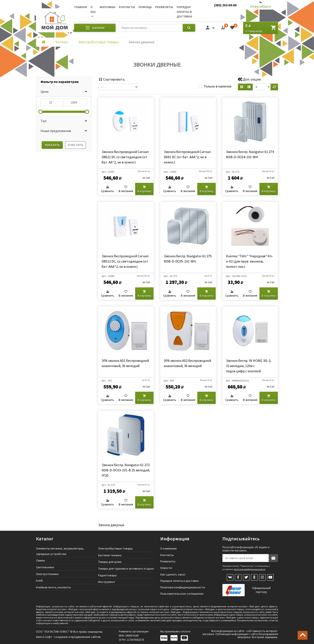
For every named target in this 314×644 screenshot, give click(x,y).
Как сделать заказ (173, 574)
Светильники (45, 567)
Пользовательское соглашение (182, 594)
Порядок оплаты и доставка (184, 12)
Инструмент (107, 582)
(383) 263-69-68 (225, 5)
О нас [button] (93, 9)
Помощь (145, 7)
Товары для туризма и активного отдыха (126, 568)
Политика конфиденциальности (183, 587)
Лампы (40, 560)
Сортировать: (112, 79)
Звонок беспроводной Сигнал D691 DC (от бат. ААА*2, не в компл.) (187, 157)
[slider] (41, 112)
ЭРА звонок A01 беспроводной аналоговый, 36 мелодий (125, 363)
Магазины (108, 7)
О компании (168, 548)
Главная (81, 7)
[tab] (64, 82)
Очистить (75, 145)
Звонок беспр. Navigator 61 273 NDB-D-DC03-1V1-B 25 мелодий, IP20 (126, 470)
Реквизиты (164, 7)
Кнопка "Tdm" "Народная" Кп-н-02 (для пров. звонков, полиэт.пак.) (249, 261)
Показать (52, 145)
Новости (166, 568)
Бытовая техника (110, 555)
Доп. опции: (250, 79)
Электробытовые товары (115, 548)
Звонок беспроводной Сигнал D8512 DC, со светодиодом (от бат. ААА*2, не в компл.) (125, 261)
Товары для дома (110, 562)
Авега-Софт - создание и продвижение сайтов (68, 637)
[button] (64, 92)
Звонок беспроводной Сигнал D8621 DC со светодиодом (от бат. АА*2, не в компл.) (125, 157)
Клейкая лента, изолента (53, 587)
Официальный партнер (261, 590)
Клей (39, 580)
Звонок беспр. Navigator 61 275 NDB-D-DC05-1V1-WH (188, 259)
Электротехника (47, 574)
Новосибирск (261, 6)
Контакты (127, 7)
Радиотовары (107, 575)
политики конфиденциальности (250, 569)
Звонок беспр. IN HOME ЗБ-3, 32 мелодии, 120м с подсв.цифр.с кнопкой (249, 366)
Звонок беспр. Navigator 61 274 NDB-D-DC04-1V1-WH (250, 154)
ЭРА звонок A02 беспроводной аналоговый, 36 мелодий (187, 363)
